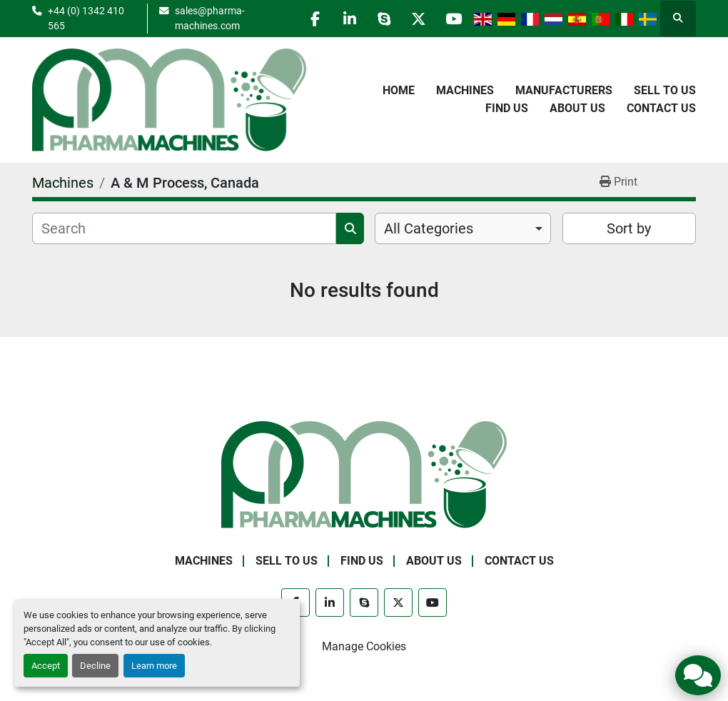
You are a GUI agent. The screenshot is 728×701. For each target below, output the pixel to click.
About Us (577, 108)
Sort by (629, 228)
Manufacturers (564, 90)
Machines (465, 90)
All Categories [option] (429, 228)
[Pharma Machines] (364, 474)
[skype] (380, 19)
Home (399, 90)
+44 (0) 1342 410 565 (86, 18)
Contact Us (661, 108)
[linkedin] (343, 19)
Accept (46, 666)
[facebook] (307, 19)
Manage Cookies (364, 646)
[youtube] (453, 19)
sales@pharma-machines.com (206, 18)
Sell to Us (665, 90)
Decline (95, 666)
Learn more (154, 666)
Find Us (507, 108)
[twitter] (416, 19)
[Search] (184, 228)
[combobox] (463, 228)
